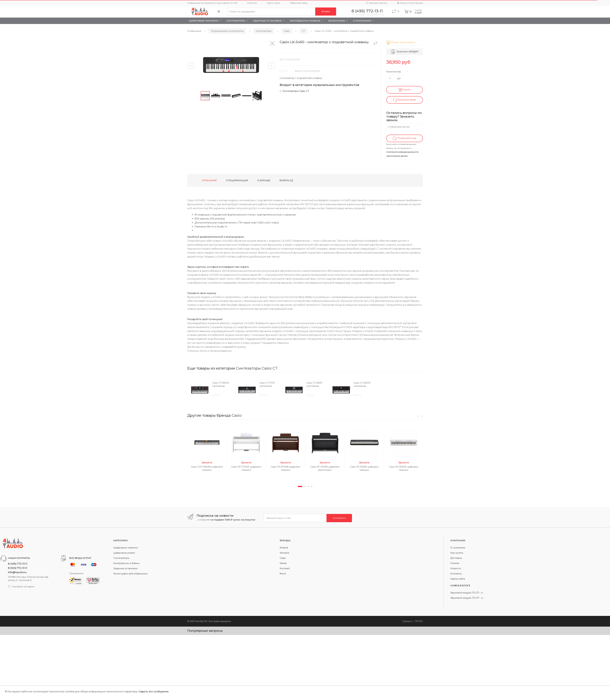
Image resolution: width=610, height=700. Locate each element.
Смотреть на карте (21, 587)
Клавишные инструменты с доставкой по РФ (212, 3)
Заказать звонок (377, 3)
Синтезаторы (236, 21)
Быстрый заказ (405, 100)
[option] (211, 390)
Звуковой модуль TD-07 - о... (467, 598)
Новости (252, 3)
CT (303, 31)
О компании (458, 548)
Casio (287, 31)
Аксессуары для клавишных (130, 574)
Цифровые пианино (204, 21)
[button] (272, 44)
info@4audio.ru (17, 572)
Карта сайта (273, 3)
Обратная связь (299, 3)
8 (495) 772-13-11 (18, 564)
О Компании (362, 21)
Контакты (456, 574)
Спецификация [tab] (237, 180)
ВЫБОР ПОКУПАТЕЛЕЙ (307, 71)
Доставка (456, 558)
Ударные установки (267, 21)
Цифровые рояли (124, 553)
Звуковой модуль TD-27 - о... (467, 593)
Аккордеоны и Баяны (305, 21)
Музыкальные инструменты (227, 31)
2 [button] (305, 486)
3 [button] (308, 486)
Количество (394, 72)
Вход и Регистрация (410, 3)
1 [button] (300, 486)
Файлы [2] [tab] (286, 180)
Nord (283, 574)
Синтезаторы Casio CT (296, 91)
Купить (405, 90)
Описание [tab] (209, 180)
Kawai (283, 563)
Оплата (455, 563)
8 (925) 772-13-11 (18, 568)
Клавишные (194, 31)
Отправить (339, 518)
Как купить (457, 553)
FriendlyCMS (201, 621)
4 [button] (312, 486)
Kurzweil (285, 568)
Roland (284, 548)
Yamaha (284, 553)
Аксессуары (337, 21)
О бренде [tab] (264, 180)
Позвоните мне (405, 138)
